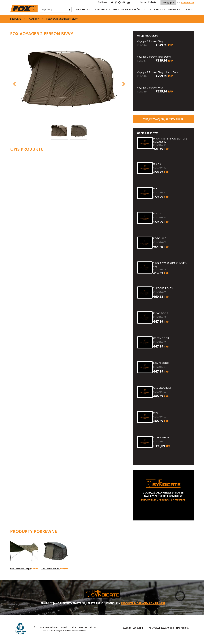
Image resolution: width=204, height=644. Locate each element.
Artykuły (159, 10)
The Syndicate (102, 10)
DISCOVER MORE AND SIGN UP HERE (163, 500)
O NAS (187, 10)
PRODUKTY (82, 10)
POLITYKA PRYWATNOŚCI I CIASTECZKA (169, 628)
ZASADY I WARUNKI (133, 628)
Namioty (34, 19)
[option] (69, 79)
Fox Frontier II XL (51, 569)
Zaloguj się (168, 2)
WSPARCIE (173, 10)
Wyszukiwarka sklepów (127, 10)
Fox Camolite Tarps (21, 569)
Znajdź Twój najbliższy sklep (163, 119)
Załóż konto (187, 2)
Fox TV (147, 10)
